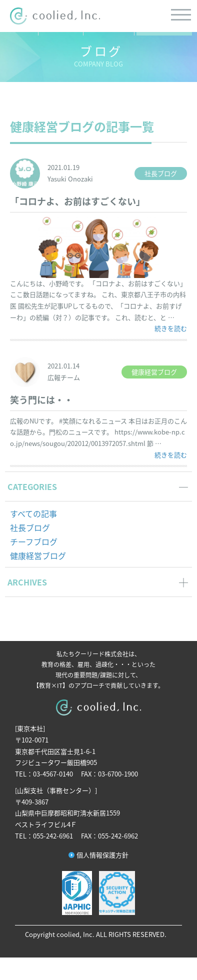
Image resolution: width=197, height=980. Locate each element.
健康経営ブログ (38, 555)
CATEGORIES (32, 486)
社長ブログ (30, 527)
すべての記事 (33, 513)
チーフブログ (34, 541)
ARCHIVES (27, 582)
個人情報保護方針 (102, 855)
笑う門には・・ (41, 400)
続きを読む (171, 328)
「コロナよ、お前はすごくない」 (77, 201)
